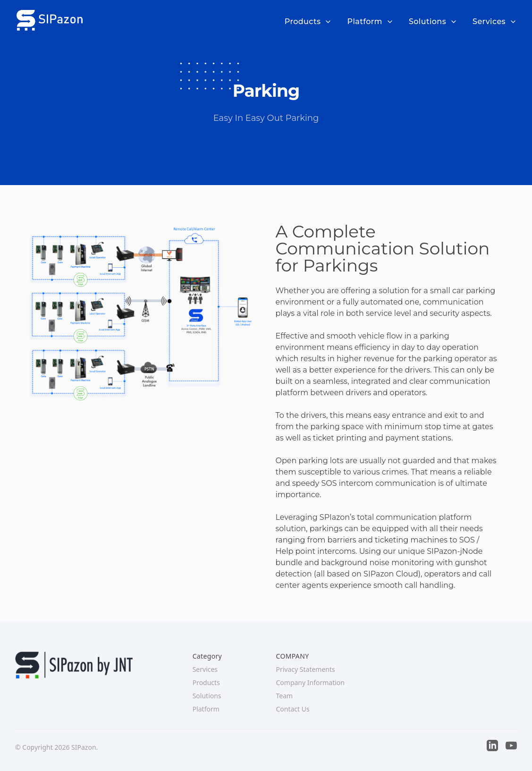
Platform (370, 21)
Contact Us (292, 709)
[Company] (49, 20)
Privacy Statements (305, 669)
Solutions (433, 21)
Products (308, 21)
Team (284, 696)
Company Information (310, 682)
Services (495, 21)
